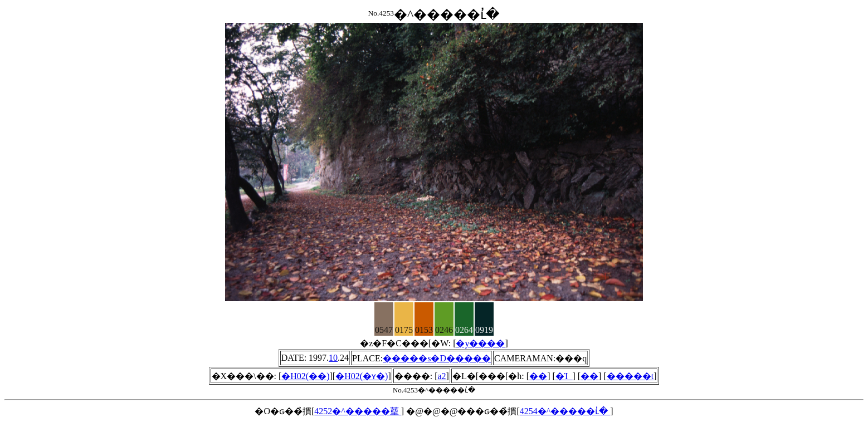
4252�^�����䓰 (358, 411)
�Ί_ (564, 376)
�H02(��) (305, 376)
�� (538, 376)
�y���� (480, 343)
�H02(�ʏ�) (362, 376)
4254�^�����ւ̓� (565, 411)
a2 (442, 376)
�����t (630, 376)
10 (333, 358)
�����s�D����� (437, 358)
